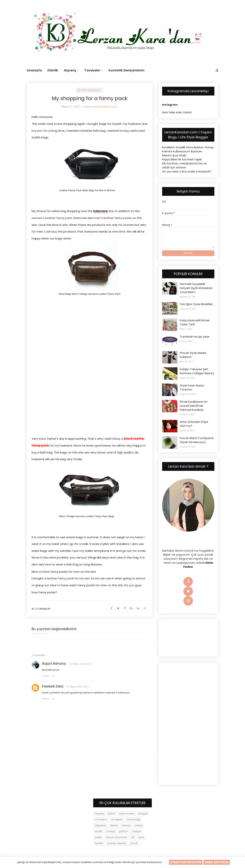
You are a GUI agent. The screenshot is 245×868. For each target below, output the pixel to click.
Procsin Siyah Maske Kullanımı (193, 355)
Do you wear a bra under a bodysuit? (187, 171)
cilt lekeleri (117, 819)
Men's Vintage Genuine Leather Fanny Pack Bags (87, 516)
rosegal (137, 831)
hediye (139, 825)
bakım (112, 814)
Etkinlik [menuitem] (53, 70)
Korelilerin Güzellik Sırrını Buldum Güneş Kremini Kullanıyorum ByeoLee (188, 149)
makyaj (111, 831)
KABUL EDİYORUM (217, 862)
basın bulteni (127, 814)
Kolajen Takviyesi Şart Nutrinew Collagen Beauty (197, 371)
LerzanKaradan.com (104, 107)
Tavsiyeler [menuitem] (92, 70)
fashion (126, 825)
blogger (143, 814)
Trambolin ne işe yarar (195, 337)
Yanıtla (46, 677)
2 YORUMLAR (43, 610)
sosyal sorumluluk (116, 837)
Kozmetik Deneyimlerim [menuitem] (127, 70)
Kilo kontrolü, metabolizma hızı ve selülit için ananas (184, 165)
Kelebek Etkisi (53, 688)
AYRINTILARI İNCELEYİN (186, 862)
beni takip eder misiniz (177, 112)
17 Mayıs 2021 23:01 (78, 688)
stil (133, 837)
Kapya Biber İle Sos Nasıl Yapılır (182, 159)
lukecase (100, 211)
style (141, 837)
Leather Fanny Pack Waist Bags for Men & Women (87, 190)
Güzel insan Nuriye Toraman (192, 387)
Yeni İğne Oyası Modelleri (196, 304)
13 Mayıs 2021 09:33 (81, 665)
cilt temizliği (133, 819)
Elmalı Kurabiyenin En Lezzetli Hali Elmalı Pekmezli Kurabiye (194, 406)
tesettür (99, 843)
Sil (53, 677)
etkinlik (114, 825)
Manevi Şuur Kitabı (174, 155)
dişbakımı (100, 825)
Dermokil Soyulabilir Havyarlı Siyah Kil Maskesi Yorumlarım (196, 288)
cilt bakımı (101, 819)
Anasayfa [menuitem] (34, 70)
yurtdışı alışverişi (117, 843)
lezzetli (98, 831)
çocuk (134, 843)
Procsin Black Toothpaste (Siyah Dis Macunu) (197, 440)
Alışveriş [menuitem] (70, 70)
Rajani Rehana (54, 665)
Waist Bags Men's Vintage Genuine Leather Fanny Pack (90, 294)
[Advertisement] (90, 335)
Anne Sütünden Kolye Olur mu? (194, 424)
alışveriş (99, 814)
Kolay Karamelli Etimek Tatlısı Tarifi (195, 322)
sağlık (98, 837)
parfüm (124, 831)
